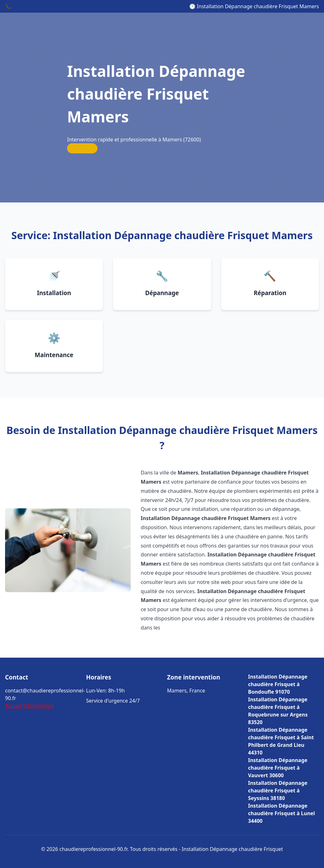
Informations (39, 706)
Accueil (13, 706)
